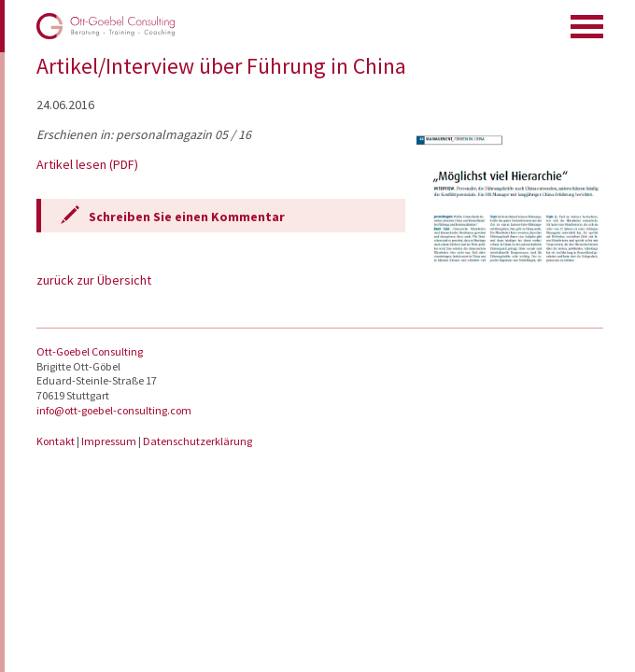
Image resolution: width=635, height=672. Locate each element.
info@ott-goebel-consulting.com (114, 410)
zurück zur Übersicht (94, 280)
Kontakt (56, 441)
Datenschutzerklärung (198, 441)
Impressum (110, 441)
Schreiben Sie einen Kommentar (187, 217)
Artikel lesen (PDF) (87, 164)
